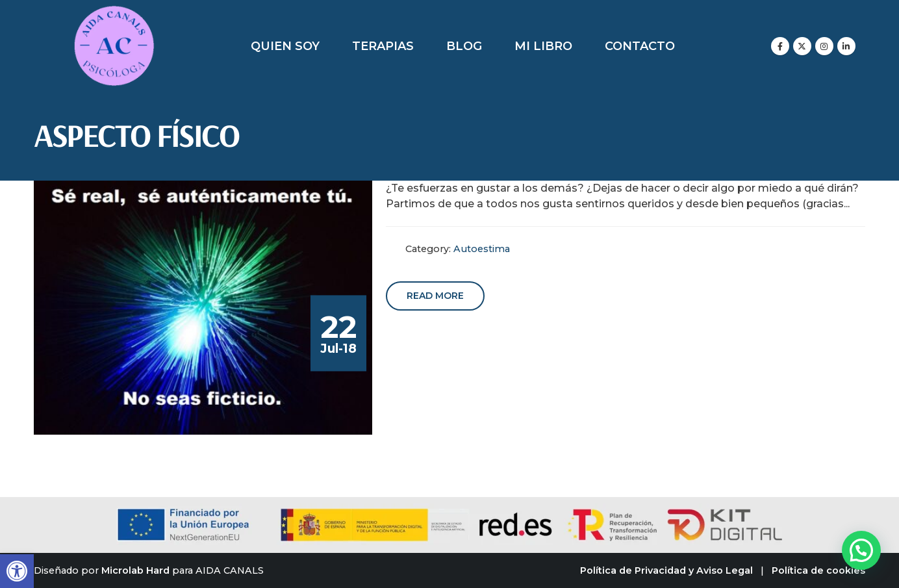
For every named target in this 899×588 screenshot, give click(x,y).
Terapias (383, 46)
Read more (435, 296)
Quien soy (285, 46)
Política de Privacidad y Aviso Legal (666, 570)
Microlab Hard (135, 570)
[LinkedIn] (846, 46)
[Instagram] (824, 46)
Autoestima (482, 249)
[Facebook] (780, 46)
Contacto (640, 46)
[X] (802, 46)
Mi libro (543, 46)
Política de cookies (818, 570)
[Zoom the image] (114, 13)
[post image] (203, 308)
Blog (464, 46)
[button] (17, 571)
